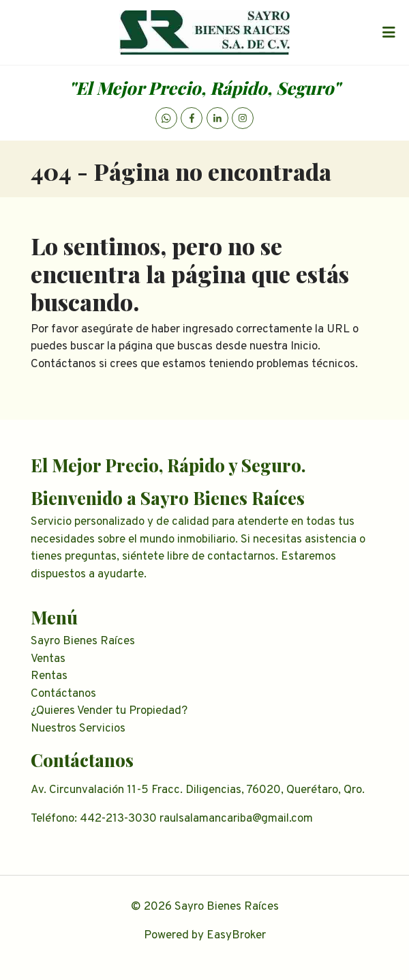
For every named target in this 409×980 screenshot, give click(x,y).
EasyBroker (236, 936)
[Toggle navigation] (389, 33)
